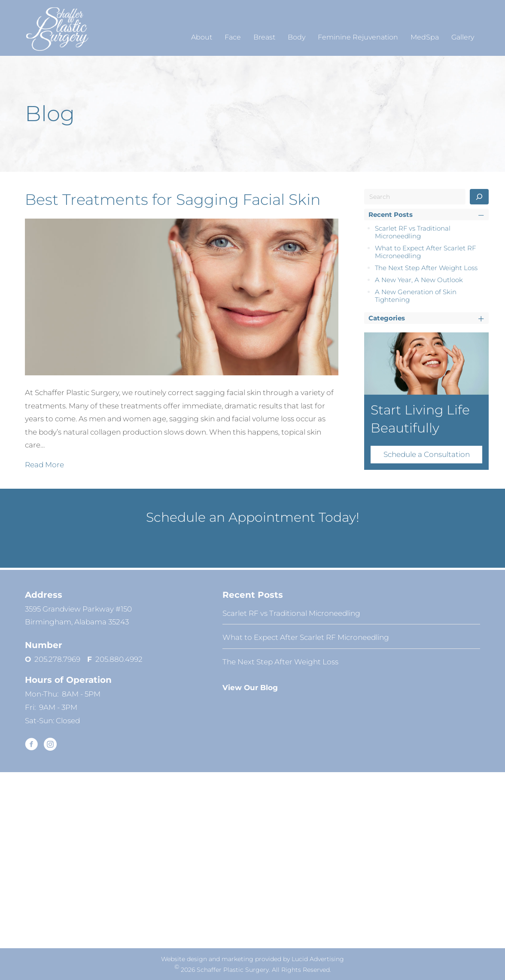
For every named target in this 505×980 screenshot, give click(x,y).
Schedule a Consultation (427, 454)
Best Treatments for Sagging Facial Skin (173, 199)
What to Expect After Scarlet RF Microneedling (425, 252)
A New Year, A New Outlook (419, 280)
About (202, 37)
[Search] (479, 197)
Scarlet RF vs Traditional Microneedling (413, 232)
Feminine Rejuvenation (358, 37)
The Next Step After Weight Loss (426, 268)
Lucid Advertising (318, 959)
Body (297, 37)
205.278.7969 (61, 659)
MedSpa (425, 37)
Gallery (463, 37)
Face (233, 37)
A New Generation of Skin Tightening (416, 296)
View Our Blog (250, 688)
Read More (44, 464)
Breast (264, 37)
